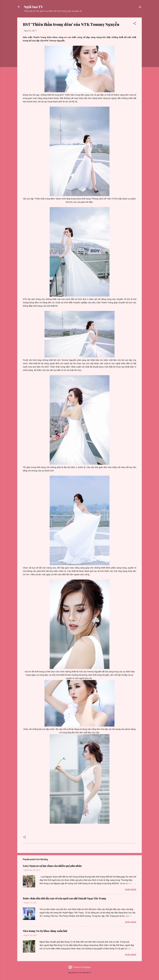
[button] (135, 24)
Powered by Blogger (80, 967)
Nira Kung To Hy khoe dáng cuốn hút (45, 931)
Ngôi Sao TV (34, 7)
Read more (131, 890)
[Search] (140, 8)
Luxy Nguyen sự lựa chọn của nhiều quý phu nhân (52, 866)
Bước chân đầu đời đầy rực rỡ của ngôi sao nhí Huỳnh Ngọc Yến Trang (64, 898)
